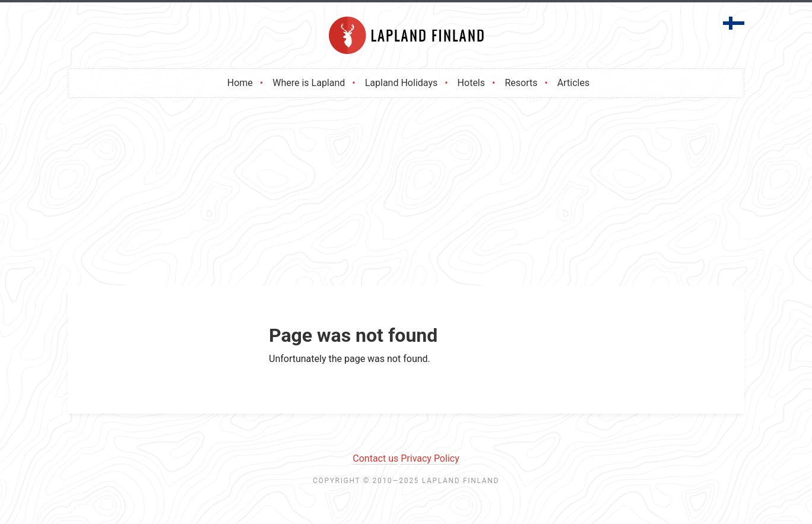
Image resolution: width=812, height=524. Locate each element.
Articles (573, 83)
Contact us (375, 458)
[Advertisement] (406, 196)
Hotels (471, 83)
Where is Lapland (309, 83)
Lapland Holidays (401, 83)
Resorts (521, 83)
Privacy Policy (430, 458)
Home (240, 83)
